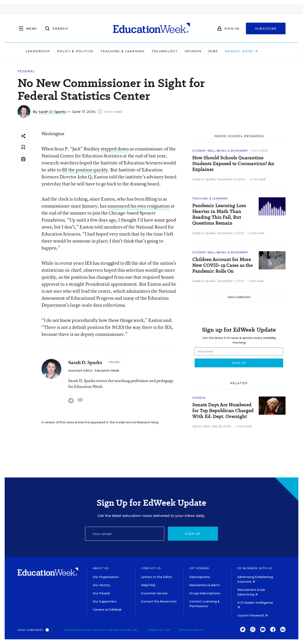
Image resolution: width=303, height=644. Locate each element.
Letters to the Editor (157, 577)
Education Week (107, 371)
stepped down (115, 149)
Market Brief (251, 51)
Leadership (48, 51)
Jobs (223, 51)
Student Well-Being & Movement (220, 151)
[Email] (125, 534)
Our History (101, 585)
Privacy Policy (191, 630)
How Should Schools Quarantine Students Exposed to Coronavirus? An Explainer (233, 164)
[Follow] (114, 362)
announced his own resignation (139, 206)
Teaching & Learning (132, 51)
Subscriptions (200, 577)
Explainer (260, 151)
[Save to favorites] (23, 148)
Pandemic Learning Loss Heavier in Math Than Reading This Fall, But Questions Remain (219, 214)
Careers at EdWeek (107, 610)
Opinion (203, 51)
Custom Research (252, 615)
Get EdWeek (199, 568)
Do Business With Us (255, 568)
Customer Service (154, 593)
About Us (101, 568)
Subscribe (266, 28)
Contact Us (151, 568)
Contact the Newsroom (159, 601)
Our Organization (106, 577)
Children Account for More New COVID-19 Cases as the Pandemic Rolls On (222, 265)
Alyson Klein (201, 426)
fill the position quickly (85, 170)
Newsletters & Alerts (205, 585)
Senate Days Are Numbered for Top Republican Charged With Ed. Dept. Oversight (223, 411)
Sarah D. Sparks (52, 112)
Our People (101, 593)
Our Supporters (105, 601)
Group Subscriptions (205, 593)
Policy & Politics (85, 51)
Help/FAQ (148, 585)
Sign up (193, 534)
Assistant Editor (80, 371)
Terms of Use (159, 630)
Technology (174, 51)
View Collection (239, 297)
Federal (26, 71)
